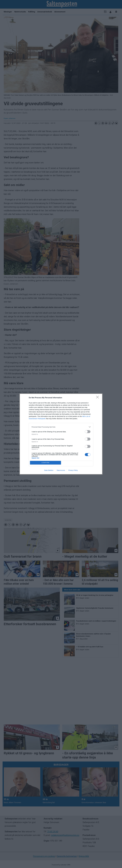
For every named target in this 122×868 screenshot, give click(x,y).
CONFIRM (45, 463)
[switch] (88, 432)
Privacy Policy (73, 470)
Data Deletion (49, 470)
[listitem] (61, 427)
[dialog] (61, 434)
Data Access (61, 470)
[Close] (98, 398)
